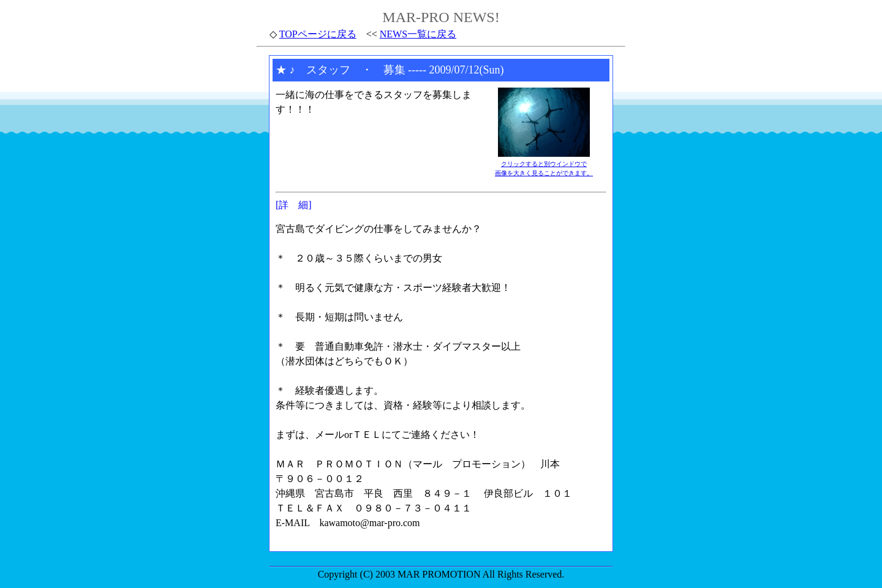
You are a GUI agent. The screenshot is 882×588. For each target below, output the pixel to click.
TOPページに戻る (318, 34)
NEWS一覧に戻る (418, 34)
